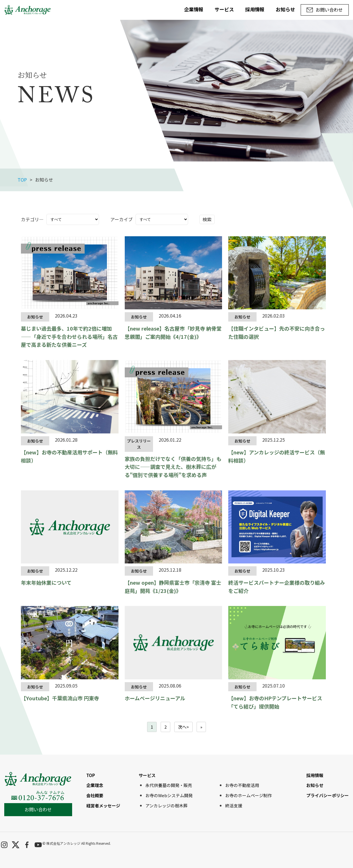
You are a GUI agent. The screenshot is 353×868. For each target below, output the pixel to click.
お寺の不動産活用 (242, 785)
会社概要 (95, 795)
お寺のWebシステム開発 (169, 795)
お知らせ (285, 9)
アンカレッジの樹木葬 (166, 806)
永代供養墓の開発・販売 (169, 785)
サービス (224, 9)
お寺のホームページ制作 (248, 795)
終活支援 (234, 806)
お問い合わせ (38, 809)
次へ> (183, 727)
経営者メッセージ (103, 806)
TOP (22, 180)
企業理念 (95, 785)
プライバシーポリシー (328, 795)
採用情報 (255, 9)
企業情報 (194, 9)
